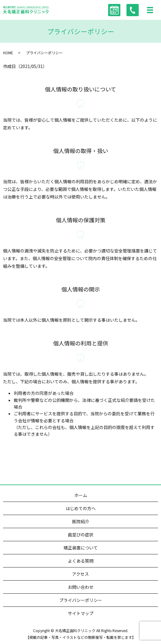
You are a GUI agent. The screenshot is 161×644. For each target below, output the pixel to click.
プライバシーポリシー (81, 600)
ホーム (81, 495)
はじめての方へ (81, 508)
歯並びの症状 (81, 535)
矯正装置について (81, 548)
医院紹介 (81, 521)
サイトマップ (81, 613)
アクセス (80, 574)
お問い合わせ (81, 587)
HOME (8, 53)
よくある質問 (81, 561)
